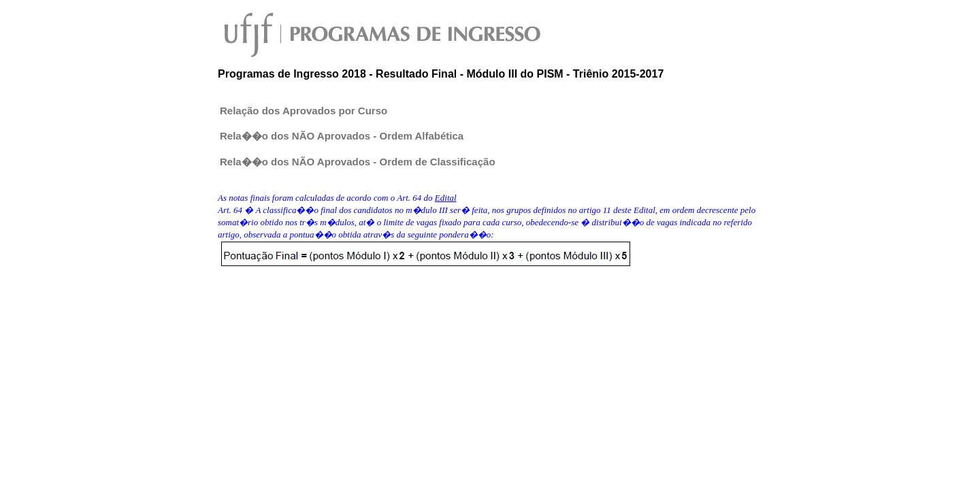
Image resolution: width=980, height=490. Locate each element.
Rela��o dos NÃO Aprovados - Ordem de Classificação (358, 162)
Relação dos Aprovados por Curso (304, 111)
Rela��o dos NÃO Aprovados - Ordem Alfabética (342, 136)
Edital (446, 198)
